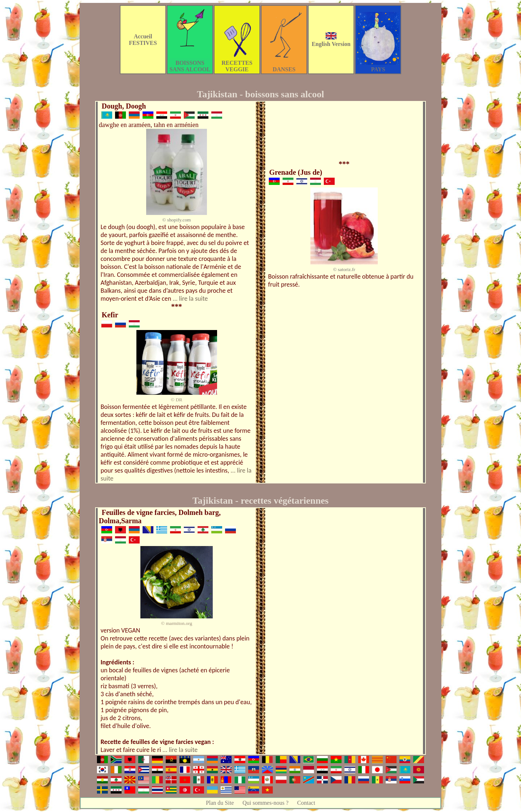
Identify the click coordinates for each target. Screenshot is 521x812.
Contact (306, 803)
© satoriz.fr (344, 269)
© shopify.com (177, 220)
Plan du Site (220, 803)
